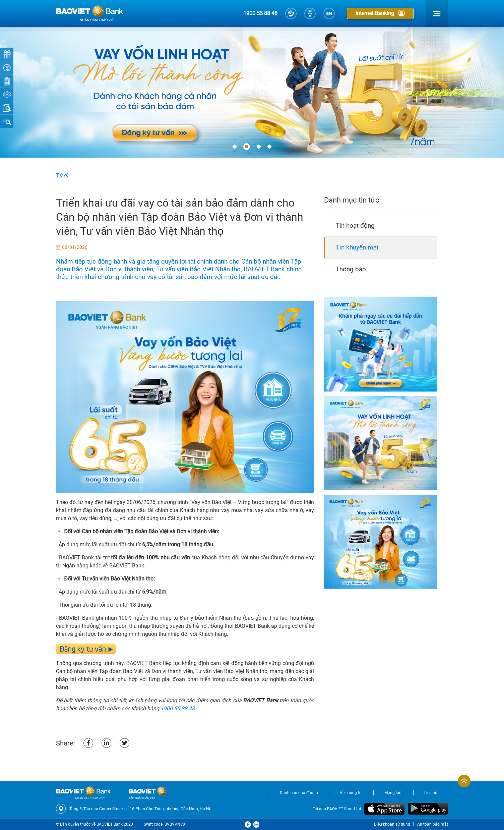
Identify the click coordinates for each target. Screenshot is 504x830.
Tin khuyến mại (357, 247)
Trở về (62, 175)
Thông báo (351, 269)
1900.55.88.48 (178, 708)
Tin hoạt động (355, 226)
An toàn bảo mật (433, 824)
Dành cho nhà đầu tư (299, 793)
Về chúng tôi (351, 793)
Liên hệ (431, 793)
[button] (235, 147)
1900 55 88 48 (260, 13)
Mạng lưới (393, 793)
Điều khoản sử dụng (392, 824)
